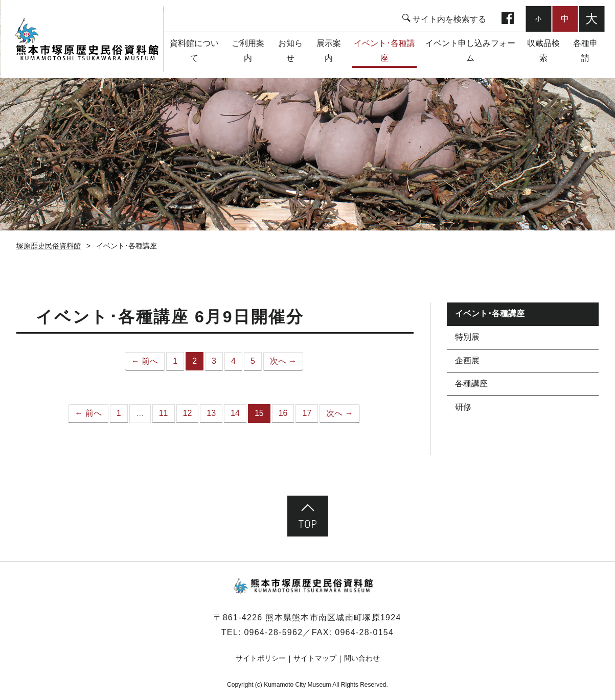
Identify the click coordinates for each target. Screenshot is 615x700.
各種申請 (585, 51)
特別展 (467, 337)
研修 (463, 407)
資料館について (194, 51)
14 (235, 413)
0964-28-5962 (273, 632)
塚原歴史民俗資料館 (87, 39)
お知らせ (290, 51)
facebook (508, 19)
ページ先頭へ (308, 516)
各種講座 (471, 383)
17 (307, 413)
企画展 (467, 360)
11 (164, 413)
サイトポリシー (261, 658)
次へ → (283, 361)
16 (283, 413)
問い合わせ (362, 658)
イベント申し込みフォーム (470, 51)
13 (211, 413)
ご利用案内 (248, 51)
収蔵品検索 (543, 51)
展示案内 (329, 51)
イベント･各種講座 (384, 51)
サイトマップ (315, 658)
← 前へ (145, 361)
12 (188, 413)
